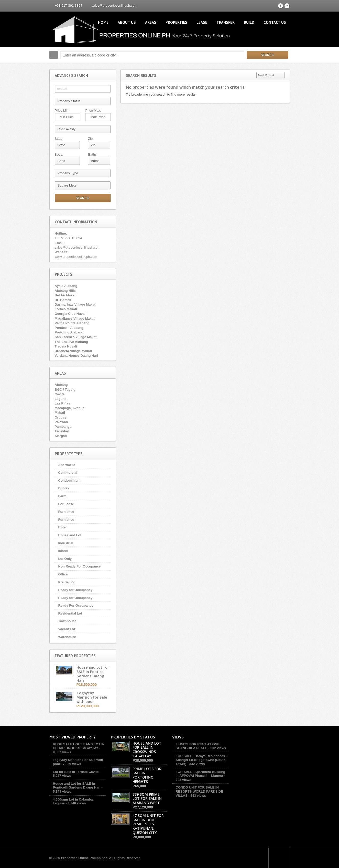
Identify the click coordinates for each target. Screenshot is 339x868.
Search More (284, 66)
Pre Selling (67, 582)
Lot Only (65, 559)
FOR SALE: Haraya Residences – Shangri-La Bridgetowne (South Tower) (202, 760)
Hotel (63, 527)
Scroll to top (279, 858)
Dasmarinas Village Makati (76, 304)
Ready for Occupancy (75, 590)
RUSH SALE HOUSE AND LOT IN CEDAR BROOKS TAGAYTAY (79, 746)
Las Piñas (63, 403)
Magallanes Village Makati (75, 319)
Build (249, 22)
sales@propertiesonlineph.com (114, 5)
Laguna (61, 399)
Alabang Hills (65, 291)
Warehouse (67, 637)
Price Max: (93, 111)
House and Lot (70, 535)
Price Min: (62, 111)
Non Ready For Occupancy (80, 566)
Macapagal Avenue (70, 408)
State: (59, 139)
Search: (54, 55)
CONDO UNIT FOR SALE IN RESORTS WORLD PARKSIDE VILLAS (199, 791)
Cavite (60, 394)
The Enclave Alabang (71, 342)
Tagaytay (62, 431)
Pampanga (63, 427)
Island (63, 551)
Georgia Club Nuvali (71, 314)
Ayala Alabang (66, 286)
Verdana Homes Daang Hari (76, 356)
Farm (62, 496)
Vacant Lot (67, 629)
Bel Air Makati (66, 295)
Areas (151, 22)
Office (63, 574)
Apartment (67, 465)
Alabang (61, 385)
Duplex (64, 488)
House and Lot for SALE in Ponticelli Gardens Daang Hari (77, 786)
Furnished (66, 512)
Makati (60, 413)
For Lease (66, 504)
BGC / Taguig (65, 390)
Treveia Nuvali (66, 346)
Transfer (226, 22)
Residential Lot (70, 613)
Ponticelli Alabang (69, 328)
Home (103, 22)
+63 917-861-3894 (69, 5)
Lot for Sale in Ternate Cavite (76, 772)
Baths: (93, 154)
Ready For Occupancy (76, 605)
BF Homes (63, 300)
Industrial (66, 543)
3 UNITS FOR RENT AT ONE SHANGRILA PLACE (198, 746)
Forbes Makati (66, 309)
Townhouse (67, 621)
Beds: (59, 154)
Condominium (69, 481)
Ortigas (61, 417)
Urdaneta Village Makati (73, 351)
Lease (202, 22)
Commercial (68, 473)
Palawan (61, 422)
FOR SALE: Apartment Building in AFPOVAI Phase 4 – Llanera (201, 774)
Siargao (61, 436)
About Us (127, 22)
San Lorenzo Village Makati (76, 337)
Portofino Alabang (69, 332)
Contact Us (275, 22)
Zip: (91, 139)
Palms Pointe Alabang (72, 323)
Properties (176, 22)
